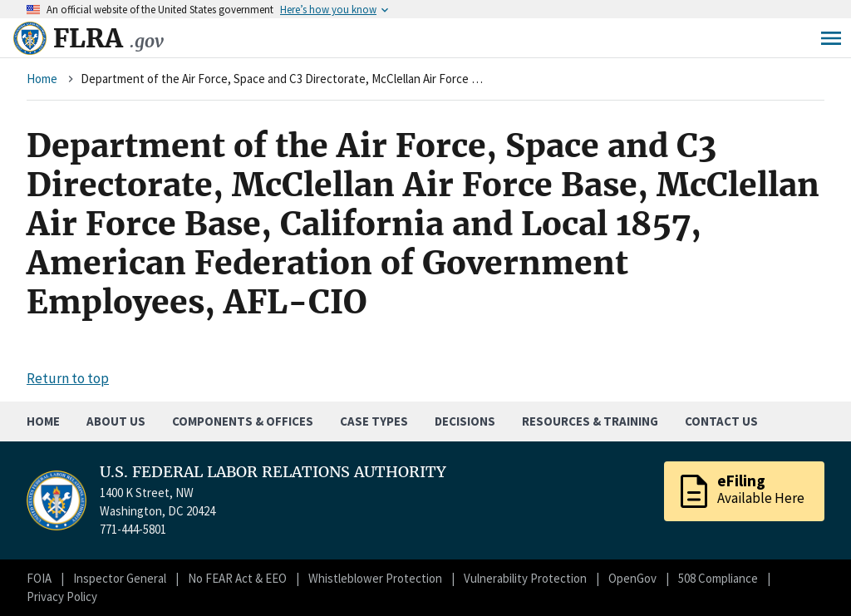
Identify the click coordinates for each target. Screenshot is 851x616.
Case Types (374, 421)
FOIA (39, 578)
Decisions (465, 421)
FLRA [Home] (108, 38)
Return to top (68, 378)
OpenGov (632, 578)
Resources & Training (590, 421)
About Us (116, 421)
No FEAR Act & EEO (237, 578)
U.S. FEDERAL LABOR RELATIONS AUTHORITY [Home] (273, 472)
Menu (831, 38)
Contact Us (721, 421)
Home (42, 79)
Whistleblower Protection (375, 578)
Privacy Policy (62, 596)
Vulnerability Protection (525, 578)
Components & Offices (243, 421)
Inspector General (120, 578)
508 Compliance (718, 578)
